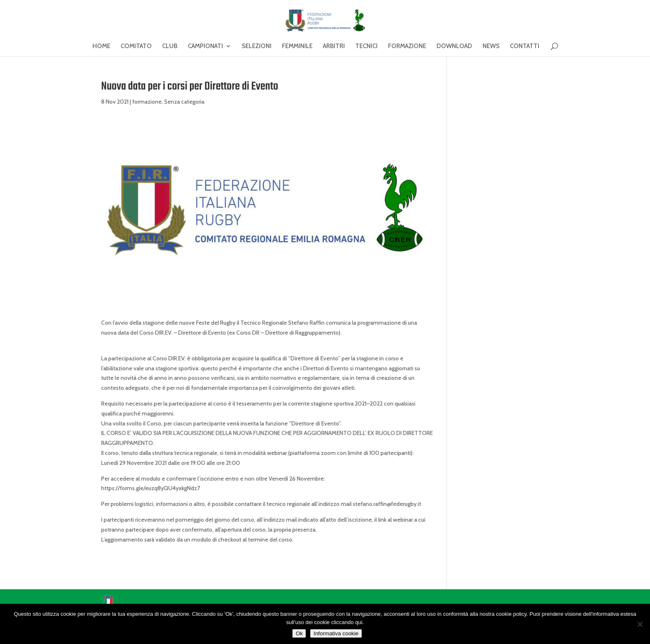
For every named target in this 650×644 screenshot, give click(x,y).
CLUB (170, 46)
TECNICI (366, 46)
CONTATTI (525, 46)
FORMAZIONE (407, 46)
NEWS (491, 46)
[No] (640, 624)
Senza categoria (184, 102)
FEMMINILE (297, 46)
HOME (101, 46)
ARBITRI (334, 46)
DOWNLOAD (454, 46)
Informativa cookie (336, 633)
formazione (147, 102)
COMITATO (136, 46)
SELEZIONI (257, 46)
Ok (299, 633)
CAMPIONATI (205, 46)
